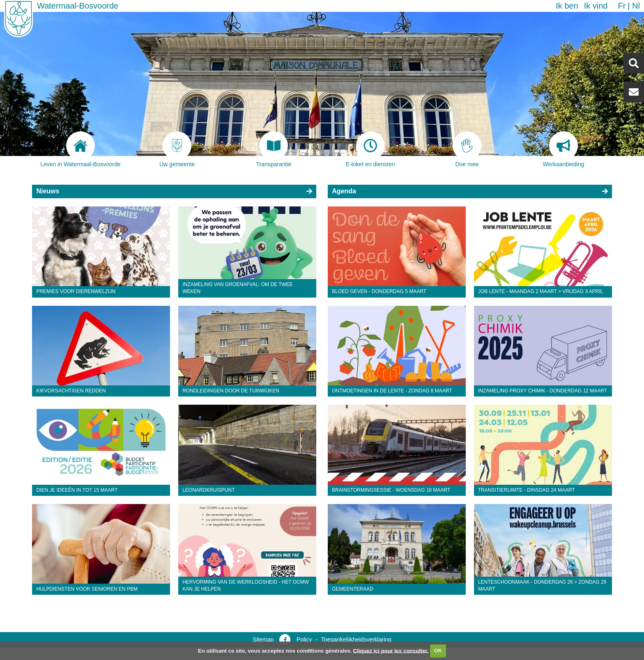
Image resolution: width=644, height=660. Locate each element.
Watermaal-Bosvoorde (78, 6)
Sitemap (263, 639)
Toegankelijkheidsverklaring (356, 639)
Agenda (344, 191)
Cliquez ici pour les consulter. (391, 650)
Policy (304, 639)
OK (438, 650)
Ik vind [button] (596, 6)
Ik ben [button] (567, 6)
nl (636, 6)
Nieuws (48, 191)
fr (622, 6)
